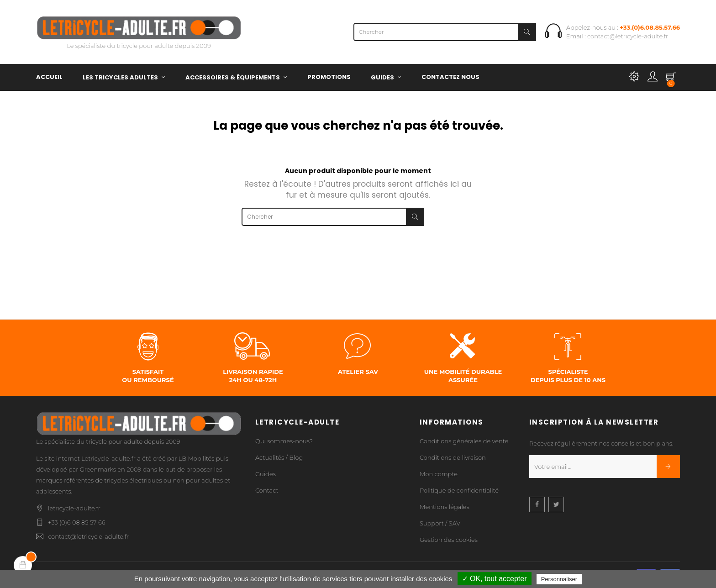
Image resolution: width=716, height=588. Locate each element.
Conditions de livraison (453, 457)
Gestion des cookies (449, 540)
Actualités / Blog (279, 457)
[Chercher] (445, 32)
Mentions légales (445, 507)
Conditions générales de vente (464, 441)
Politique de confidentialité (459, 490)
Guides (266, 474)
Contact (267, 490)
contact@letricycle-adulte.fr (628, 36)
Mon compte (439, 474)
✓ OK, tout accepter (495, 579)
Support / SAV (440, 523)
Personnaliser (559, 579)
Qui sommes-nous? (284, 441)
